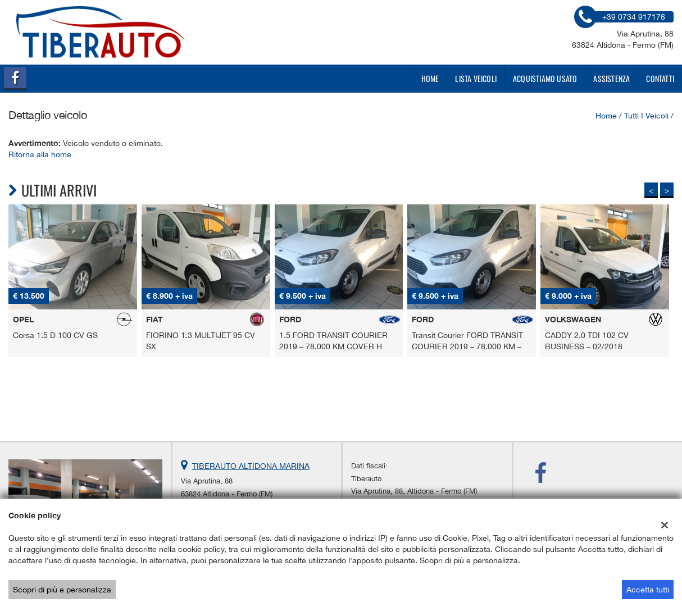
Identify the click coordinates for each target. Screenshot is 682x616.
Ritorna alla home (40, 154)
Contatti (660, 78)
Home (430, 78)
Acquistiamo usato (545, 78)
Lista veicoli (476, 78)
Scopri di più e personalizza (62, 590)
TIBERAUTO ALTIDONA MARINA (251, 466)
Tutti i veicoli (646, 116)
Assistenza (611, 78)
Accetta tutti (648, 590)
